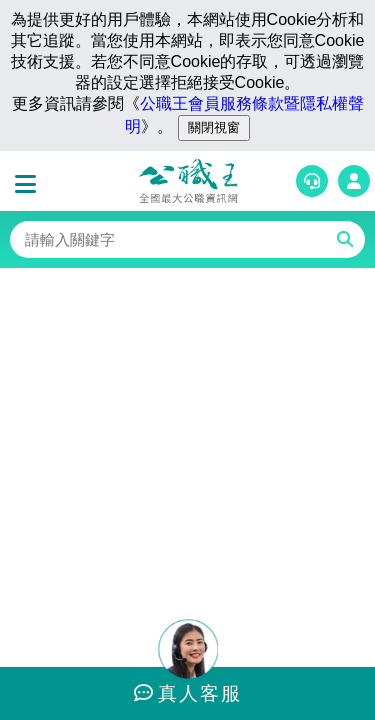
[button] (30, 185)
